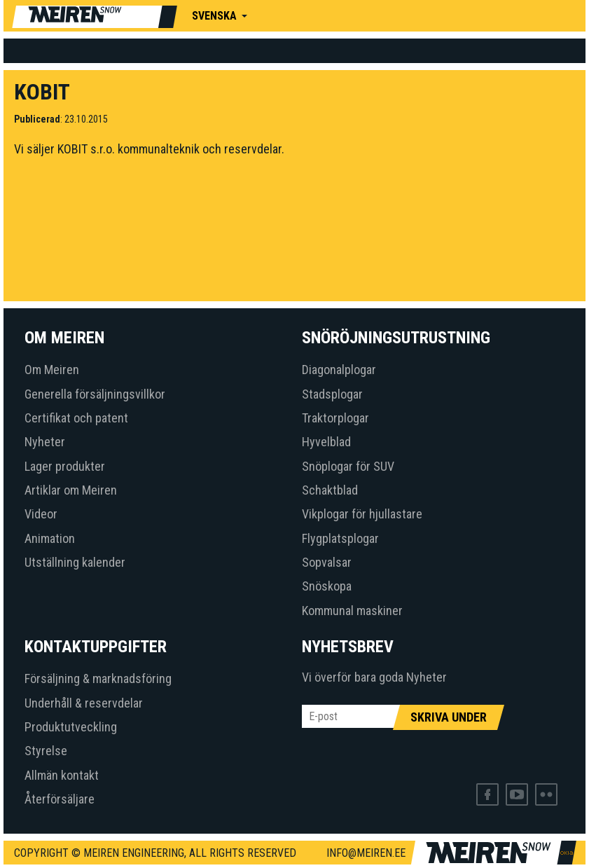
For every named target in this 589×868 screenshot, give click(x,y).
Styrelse (46, 751)
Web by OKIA (567, 853)
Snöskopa (327, 586)
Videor (41, 514)
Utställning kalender (75, 562)
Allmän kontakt (62, 775)
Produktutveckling (71, 727)
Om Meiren (52, 370)
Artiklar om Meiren (71, 490)
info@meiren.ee (366, 853)
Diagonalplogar (339, 370)
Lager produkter (65, 466)
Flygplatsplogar (340, 538)
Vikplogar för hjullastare (362, 514)
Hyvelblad (326, 442)
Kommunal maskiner (352, 611)
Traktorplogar (335, 418)
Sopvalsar (327, 562)
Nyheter (45, 442)
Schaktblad (330, 490)
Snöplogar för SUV (348, 466)
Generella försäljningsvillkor (95, 394)
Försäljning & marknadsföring (98, 678)
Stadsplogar (332, 394)
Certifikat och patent (76, 418)
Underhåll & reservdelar (84, 703)
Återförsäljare (60, 799)
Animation (50, 538)
